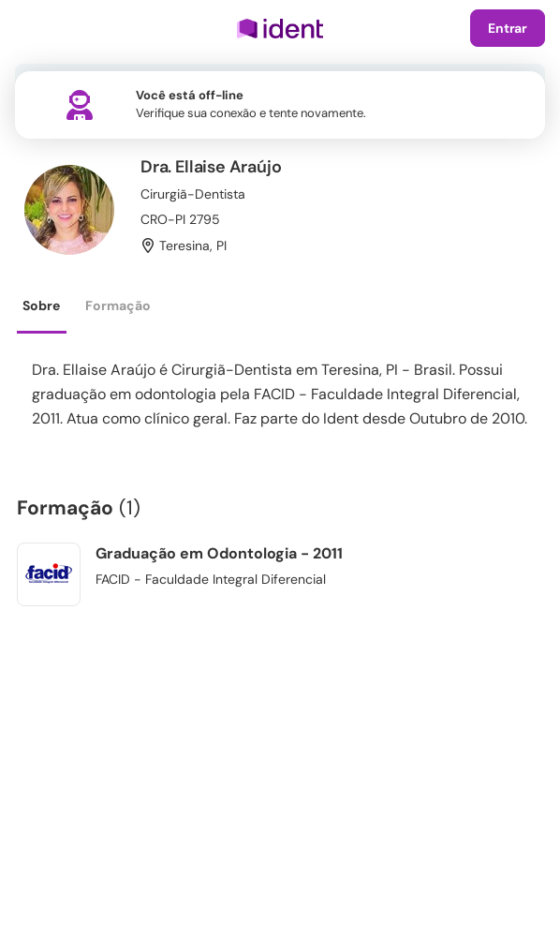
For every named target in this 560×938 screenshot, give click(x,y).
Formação (118, 305)
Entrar (508, 28)
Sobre (41, 305)
